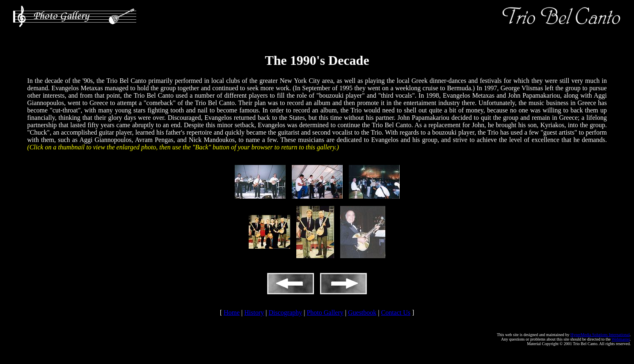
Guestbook (362, 312)
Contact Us (396, 312)
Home (232, 312)
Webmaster (620, 339)
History (254, 312)
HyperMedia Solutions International (600, 335)
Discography (285, 312)
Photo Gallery (325, 312)
